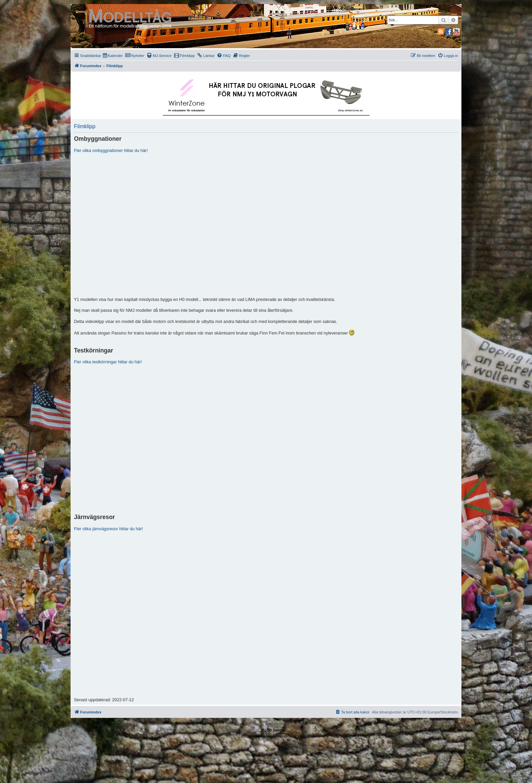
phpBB (246, 724)
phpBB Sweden (273, 730)
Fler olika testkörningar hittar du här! (108, 362)
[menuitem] (113, 56)
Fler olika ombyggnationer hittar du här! (111, 151)
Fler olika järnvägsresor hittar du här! (109, 529)
